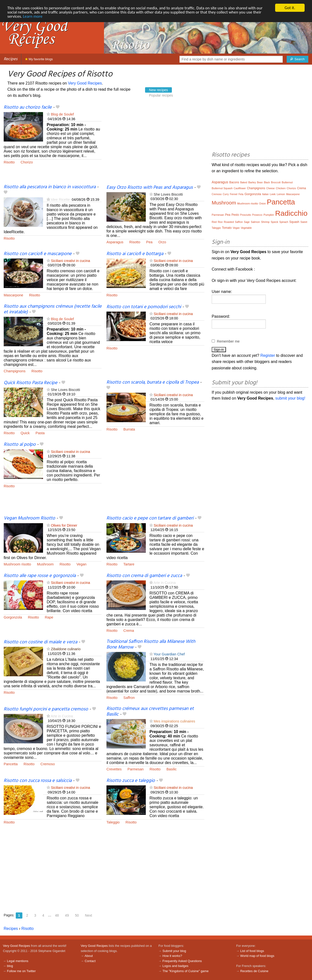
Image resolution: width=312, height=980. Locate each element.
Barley (252, 182)
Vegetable (246, 228)
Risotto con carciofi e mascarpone (38, 254)
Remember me (228, 341)
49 (67, 915)
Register (268, 355)
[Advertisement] (155, 144)
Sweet (304, 222)
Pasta (40, 433)
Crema (129, 631)
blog (10, 966)
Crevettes (114, 769)
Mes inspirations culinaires (174, 721)
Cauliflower (240, 188)
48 (57, 915)
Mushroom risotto (17, 564)
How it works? (172, 956)
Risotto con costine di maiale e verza (40, 642)
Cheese (270, 188)
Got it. (290, 8)
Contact (90, 961)
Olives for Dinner (64, 525)
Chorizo (27, 162)
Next (89, 915)
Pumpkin (269, 215)
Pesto (235, 215)
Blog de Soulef (62, 114)
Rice (220, 222)
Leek (273, 194)
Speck (275, 222)
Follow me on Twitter (21, 971)
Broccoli (276, 182)
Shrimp (265, 222)
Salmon (255, 222)
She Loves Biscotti (168, 194)
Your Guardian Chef (169, 654)
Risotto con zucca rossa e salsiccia (38, 781)
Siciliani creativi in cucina (70, 261)
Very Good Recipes (85, 83)
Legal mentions (18, 961)
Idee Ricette (60, 200)
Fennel (234, 194)
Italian (265, 194)
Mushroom (45, 564)
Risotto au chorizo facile (28, 107)
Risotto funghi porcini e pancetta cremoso (46, 709)
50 (77, 915)
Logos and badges (175, 966)
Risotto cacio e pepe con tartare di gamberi (150, 518)
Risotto (9, 162)
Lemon (281, 194)
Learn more (33, 16)
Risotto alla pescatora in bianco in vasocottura (50, 187)
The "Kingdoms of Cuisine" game (186, 971)
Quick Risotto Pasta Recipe (30, 383)
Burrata (129, 429)
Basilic (172, 769)
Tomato (227, 228)
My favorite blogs (39, 59)
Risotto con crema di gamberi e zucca (144, 576)
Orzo (162, 242)
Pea (149, 242)
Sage (247, 222)
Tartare (129, 564)
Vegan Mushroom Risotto (29, 518)
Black (267, 182)
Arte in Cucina (164, 583)
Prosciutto (246, 215)
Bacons (234, 182)
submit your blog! (290, 398)
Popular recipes (161, 95)
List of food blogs (252, 951)
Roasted (229, 222)
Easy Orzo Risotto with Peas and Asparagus (150, 187)
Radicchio (291, 213)
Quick (25, 433)
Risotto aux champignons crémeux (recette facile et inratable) (53, 309)
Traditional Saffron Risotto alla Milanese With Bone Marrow (151, 644)
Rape (49, 617)
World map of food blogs (257, 956)
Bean (260, 182)
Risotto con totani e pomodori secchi (144, 307)
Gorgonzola (13, 617)
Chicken (281, 188)
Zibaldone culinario (66, 649)
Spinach (284, 222)
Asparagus (115, 242)
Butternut (287, 182)
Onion (262, 204)
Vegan (82, 564)
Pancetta (11, 764)
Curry (226, 194)
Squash (294, 222)
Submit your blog (174, 951)
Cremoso (48, 764)
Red (214, 222)
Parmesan (136, 769)
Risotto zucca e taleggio (131, 781)
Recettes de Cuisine (254, 971)
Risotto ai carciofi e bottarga (135, 254)
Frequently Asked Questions (182, 961)
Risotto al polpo (20, 445)
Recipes (11, 59)
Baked (244, 182)
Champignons (15, 371)
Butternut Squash (222, 188)
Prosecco (257, 215)
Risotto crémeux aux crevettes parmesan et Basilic (150, 712)
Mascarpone (13, 295)
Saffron (129, 698)
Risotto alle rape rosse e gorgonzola (40, 576)
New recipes (158, 90)
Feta (241, 194)
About (89, 956)
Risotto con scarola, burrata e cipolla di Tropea (153, 382)
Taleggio (113, 822)
